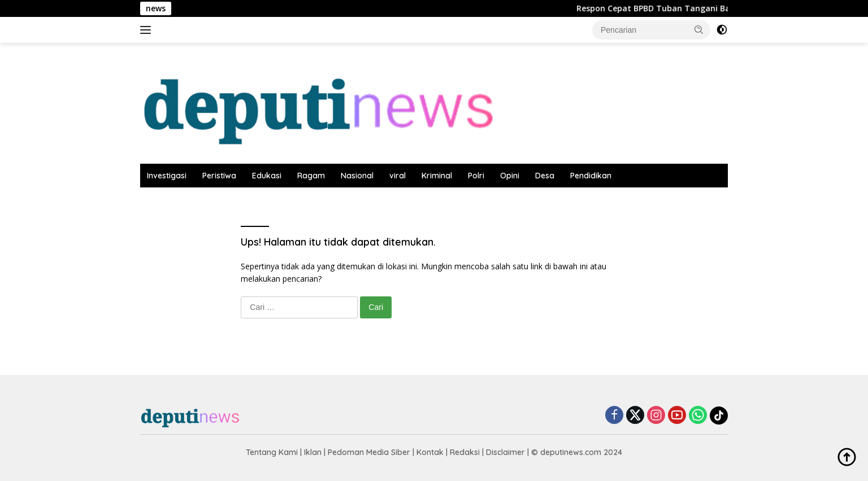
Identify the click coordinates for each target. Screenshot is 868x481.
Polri (476, 176)
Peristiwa (219, 176)
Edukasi (267, 176)
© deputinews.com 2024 (577, 452)
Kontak (430, 452)
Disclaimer (505, 452)
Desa (545, 176)
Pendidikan (591, 176)
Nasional (357, 176)
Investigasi (167, 176)
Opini (510, 176)
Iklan (313, 452)
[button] (699, 29)
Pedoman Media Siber (369, 452)
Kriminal (437, 176)
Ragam (311, 176)
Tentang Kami (272, 452)
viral (398, 176)
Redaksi (465, 452)
